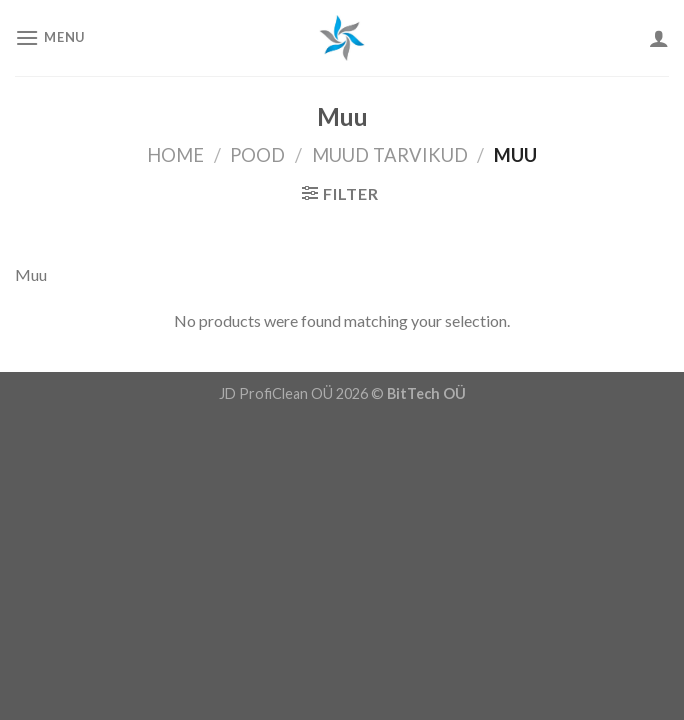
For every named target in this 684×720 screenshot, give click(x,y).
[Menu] (50, 37)
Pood (257, 155)
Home (175, 155)
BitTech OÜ (426, 393)
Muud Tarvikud (390, 155)
